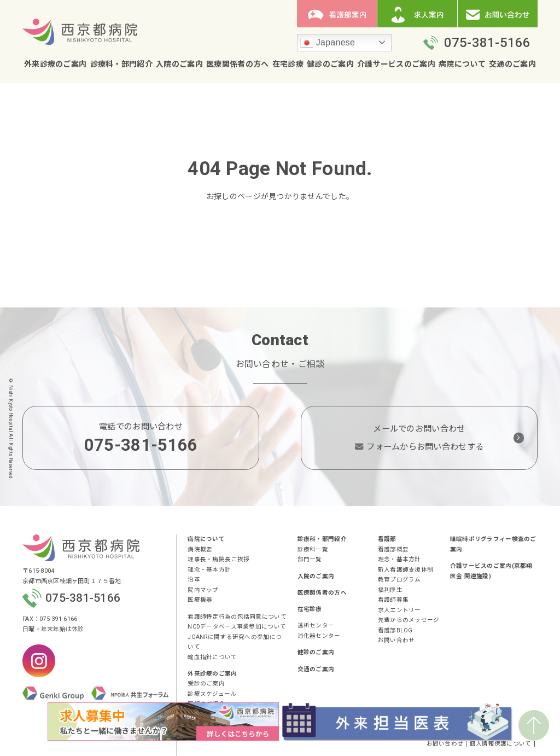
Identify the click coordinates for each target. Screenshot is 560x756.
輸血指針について (212, 657)
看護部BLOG (395, 630)
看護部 (387, 539)
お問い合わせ (396, 640)
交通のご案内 (512, 65)
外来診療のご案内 (55, 65)
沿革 (194, 580)
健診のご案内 (330, 65)
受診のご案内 (206, 684)
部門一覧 (310, 559)
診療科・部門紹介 (121, 65)
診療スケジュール (212, 694)
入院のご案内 (179, 65)
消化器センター (319, 636)
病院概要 (200, 549)
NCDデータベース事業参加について (237, 627)
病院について (462, 65)
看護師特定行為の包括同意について (237, 617)
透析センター (316, 626)
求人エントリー (399, 610)
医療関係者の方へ (237, 65)
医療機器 (200, 600)
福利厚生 (390, 590)
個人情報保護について (501, 744)
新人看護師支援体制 (406, 570)
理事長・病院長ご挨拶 (218, 559)
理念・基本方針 (209, 570)
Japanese (328, 43)
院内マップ (203, 590)
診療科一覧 (313, 549)
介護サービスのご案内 (396, 65)
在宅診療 (288, 65)
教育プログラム (399, 580)
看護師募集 (393, 600)
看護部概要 (393, 549)
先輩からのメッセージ (409, 620)
